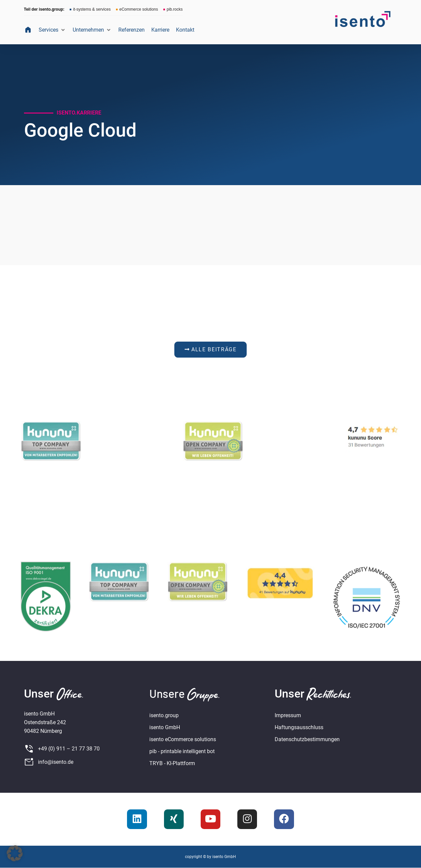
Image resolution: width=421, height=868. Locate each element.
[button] (52, 30)
